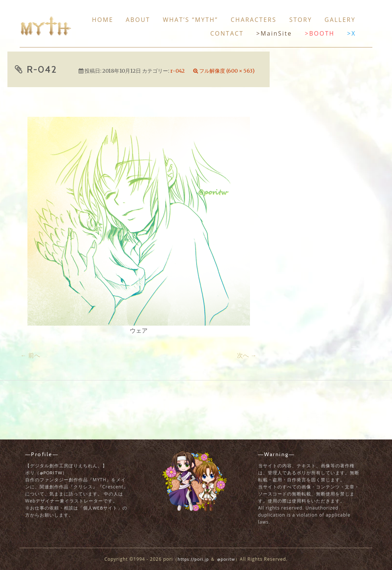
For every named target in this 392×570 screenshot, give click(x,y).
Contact (227, 33)
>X (351, 33)
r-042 (177, 71)
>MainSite (274, 33)
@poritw (51, 473)
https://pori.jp (193, 559)
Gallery (340, 20)
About (138, 20)
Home (103, 20)
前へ (30, 355)
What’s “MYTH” (190, 20)
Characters (253, 20)
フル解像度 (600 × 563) (227, 71)
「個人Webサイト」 (100, 508)
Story (301, 20)
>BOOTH (320, 33)
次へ (247, 355)
